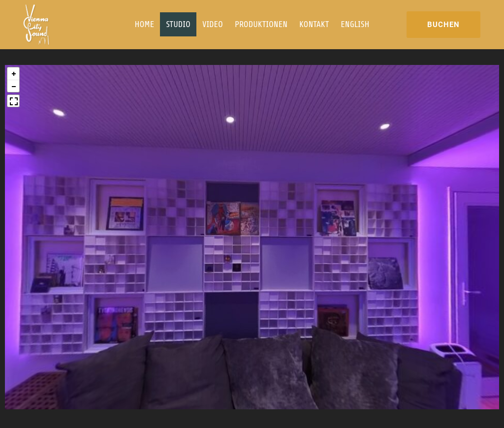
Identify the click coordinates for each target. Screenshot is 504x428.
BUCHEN (443, 25)
